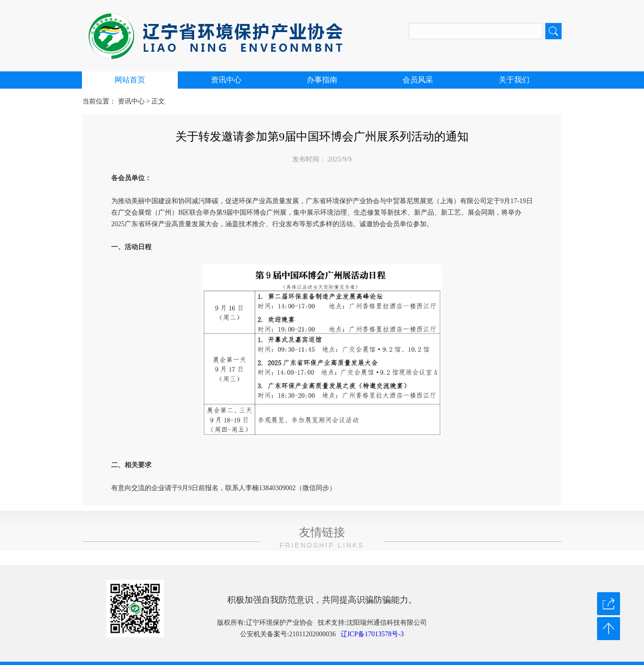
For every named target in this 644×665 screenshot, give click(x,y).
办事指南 (322, 80)
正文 (158, 101)
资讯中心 (226, 80)
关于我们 (514, 80)
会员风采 (418, 80)
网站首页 (130, 80)
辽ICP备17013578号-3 (372, 634)
